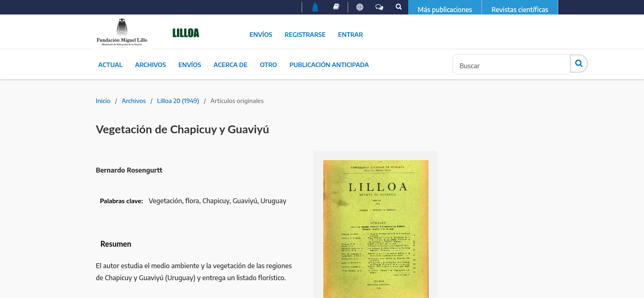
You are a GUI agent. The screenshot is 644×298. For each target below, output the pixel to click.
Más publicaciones (445, 10)
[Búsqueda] (511, 64)
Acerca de (230, 65)
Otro (268, 65)
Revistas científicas (520, 10)
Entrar (351, 34)
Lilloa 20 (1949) (178, 101)
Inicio (103, 101)
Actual (110, 65)
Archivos (151, 65)
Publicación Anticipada (329, 65)
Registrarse (305, 34)
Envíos (261, 34)
